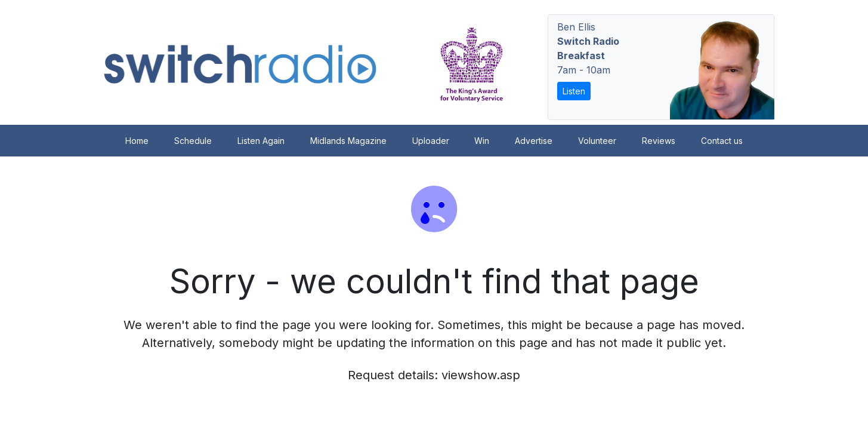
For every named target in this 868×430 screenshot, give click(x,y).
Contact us (722, 141)
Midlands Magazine (348, 141)
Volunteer (597, 141)
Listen (574, 91)
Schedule (193, 141)
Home (137, 141)
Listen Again (261, 141)
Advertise (534, 141)
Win (482, 141)
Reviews (659, 141)
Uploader (431, 141)
